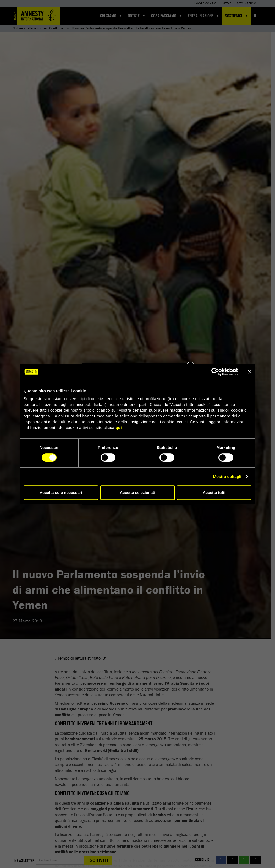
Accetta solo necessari (61, 492)
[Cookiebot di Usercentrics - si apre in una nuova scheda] (215, 372)
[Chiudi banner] (250, 372)
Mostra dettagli (227, 476)
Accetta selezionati (137, 492)
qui (119, 427)
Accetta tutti (214, 492)
